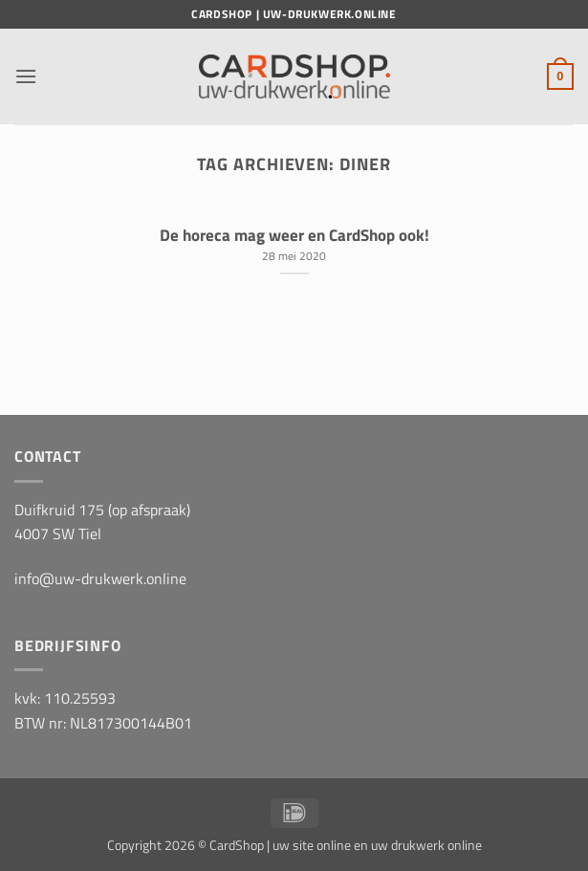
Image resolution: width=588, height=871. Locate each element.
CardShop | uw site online (280, 845)
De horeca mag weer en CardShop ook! (294, 235)
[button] (26, 76)
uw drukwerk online (426, 845)
